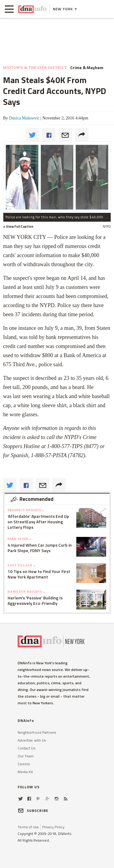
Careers (24, 764)
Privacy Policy (53, 827)
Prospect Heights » (26, 510)
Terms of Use (28, 827)
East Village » (22, 565)
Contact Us (26, 748)
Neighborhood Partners (37, 732)
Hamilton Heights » (26, 592)
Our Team (26, 756)
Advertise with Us (32, 740)
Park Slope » (19, 539)
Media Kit (25, 772)
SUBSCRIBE (33, 811)
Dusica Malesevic (24, 118)
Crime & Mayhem (87, 68)
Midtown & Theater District (35, 68)
